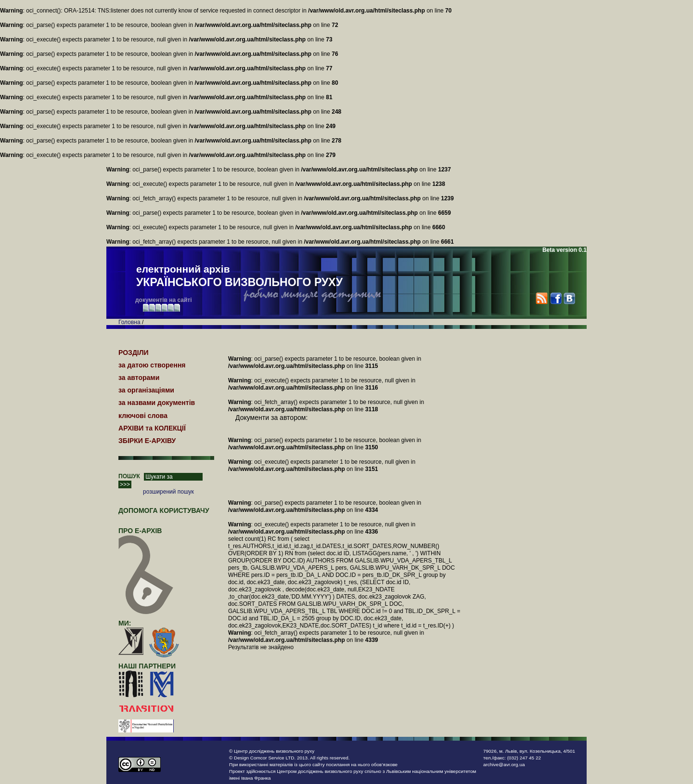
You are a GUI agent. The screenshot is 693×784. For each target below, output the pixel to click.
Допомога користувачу (164, 510)
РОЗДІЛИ (134, 353)
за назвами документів (157, 403)
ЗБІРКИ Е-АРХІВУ (147, 441)
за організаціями (146, 390)
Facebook (556, 298)
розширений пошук (168, 492)
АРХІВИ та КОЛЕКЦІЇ (152, 428)
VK (569, 298)
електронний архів (239, 276)
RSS (542, 298)
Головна (129, 322)
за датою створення (152, 365)
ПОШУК (129, 476)
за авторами (139, 378)
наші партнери (147, 666)
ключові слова (143, 416)
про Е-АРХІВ (146, 535)
